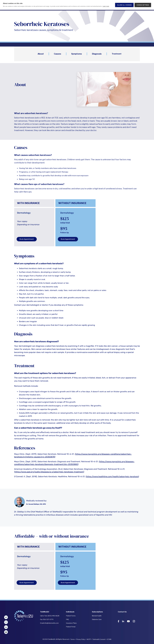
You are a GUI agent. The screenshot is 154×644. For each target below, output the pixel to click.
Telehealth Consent (99, 639)
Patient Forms (71, 616)
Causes (58, 54)
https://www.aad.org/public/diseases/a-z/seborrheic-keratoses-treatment (49, 472)
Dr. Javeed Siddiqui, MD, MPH (36, 504)
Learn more (106, 6)
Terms (73, 639)
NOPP (89, 639)
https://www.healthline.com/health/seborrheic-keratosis (112, 476)
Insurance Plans (71, 623)
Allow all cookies (124, 5)
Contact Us (122, 612)
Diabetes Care (97, 619)
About (41, 54)
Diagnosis (97, 54)
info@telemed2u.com (51, 623)
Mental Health (97, 616)
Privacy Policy (81, 639)
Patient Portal (71, 627)
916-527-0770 (48, 619)
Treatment (117, 54)
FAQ (67, 619)
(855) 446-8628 (54, 616)
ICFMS (109, 639)
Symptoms (77, 54)
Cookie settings (143, 5)
